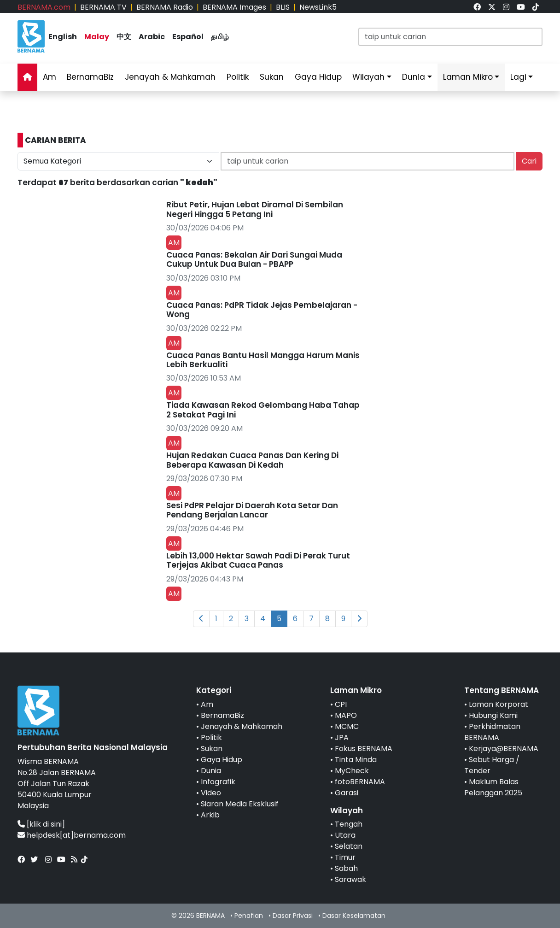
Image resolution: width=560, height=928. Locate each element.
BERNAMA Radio (165, 7)
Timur (345, 857)
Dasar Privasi (293, 916)
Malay (97, 37)
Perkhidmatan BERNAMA (492, 732)
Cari (529, 161)
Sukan (272, 77)
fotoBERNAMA (360, 782)
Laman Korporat (499, 704)
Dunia (414, 77)
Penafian (249, 916)
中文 (124, 37)
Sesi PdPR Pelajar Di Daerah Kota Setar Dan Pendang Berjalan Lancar (252, 510)
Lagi (518, 77)
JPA (342, 737)
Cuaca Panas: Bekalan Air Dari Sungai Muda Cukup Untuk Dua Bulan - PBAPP (254, 259)
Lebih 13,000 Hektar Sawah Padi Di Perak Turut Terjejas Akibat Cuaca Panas (258, 560)
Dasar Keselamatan (354, 916)
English (63, 37)
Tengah (349, 824)
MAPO (346, 715)
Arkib (210, 815)
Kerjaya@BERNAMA (504, 749)
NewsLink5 (318, 7)
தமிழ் (220, 37)
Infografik (218, 782)
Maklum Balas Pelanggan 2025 (493, 787)
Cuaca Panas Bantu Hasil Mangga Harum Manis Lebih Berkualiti (263, 360)
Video (211, 793)
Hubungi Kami (493, 715)
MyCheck (352, 771)
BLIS (283, 7)
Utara (345, 835)
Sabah (346, 868)
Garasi (347, 793)
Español (188, 37)
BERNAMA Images (234, 7)
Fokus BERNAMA (364, 749)
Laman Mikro (468, 77)
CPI (341, 704)
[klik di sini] (46, 824)
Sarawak (350, 879)
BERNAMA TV (103, 7)
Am (50, 77)
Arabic (152, 37)
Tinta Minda (356, 760)
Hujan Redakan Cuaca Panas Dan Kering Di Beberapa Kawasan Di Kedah (252, 460)
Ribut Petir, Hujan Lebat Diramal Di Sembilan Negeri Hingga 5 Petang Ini (255, 209)
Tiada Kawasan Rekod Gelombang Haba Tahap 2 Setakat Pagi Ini (263, 410)
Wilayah (368, 77)
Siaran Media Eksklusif (240, 804)
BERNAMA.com (44, 7)
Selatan (349, 846)
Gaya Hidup (318, 77)
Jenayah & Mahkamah (170, 77)
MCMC (347, 726)
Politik (238, 77)
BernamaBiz (90, 77)
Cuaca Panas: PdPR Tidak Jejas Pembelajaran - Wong (262, 310)
